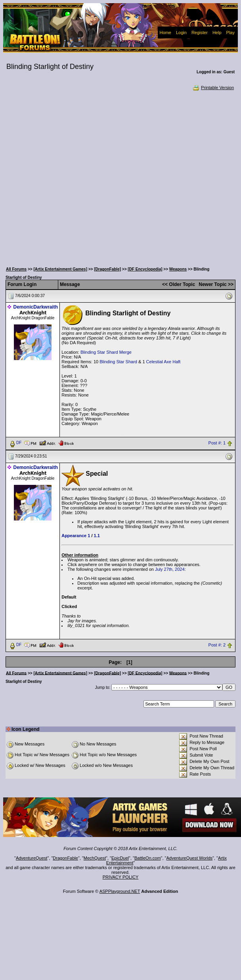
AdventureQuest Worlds (190, 858)
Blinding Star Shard (118, 362)
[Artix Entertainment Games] (60, 269)
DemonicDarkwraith (35, 307)
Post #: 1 (217, 443)
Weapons (178, 269)
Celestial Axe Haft (164, 362)
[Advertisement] (84, 176)
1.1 (97, 536)
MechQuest (95, 858)
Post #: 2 (217, 645)
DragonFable (65, 858)
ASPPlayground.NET (120, 891)
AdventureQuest (32, 858)
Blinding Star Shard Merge (106, 352)
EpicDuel (120, 858)
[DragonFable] (107, 269)
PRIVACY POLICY (121, 877)
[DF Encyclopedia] (145, 269)
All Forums (16, 269)
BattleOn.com (148, 858)
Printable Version (213, 88)
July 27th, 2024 (170, 569)
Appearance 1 (76, 536)
